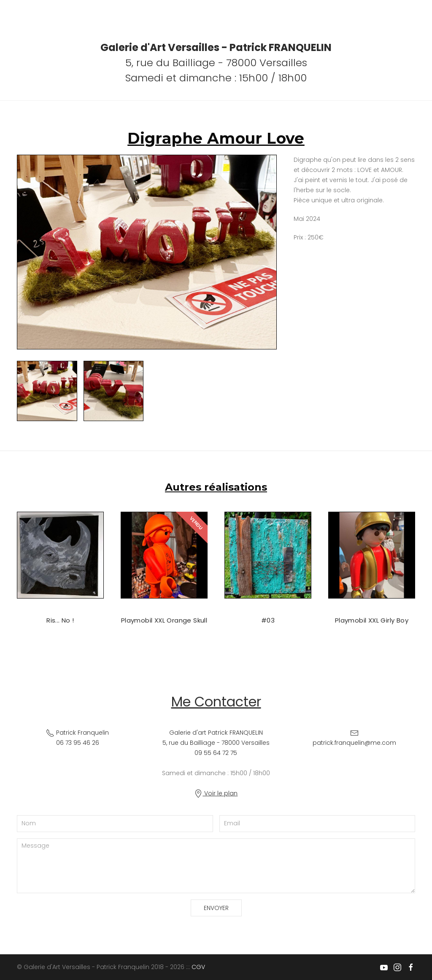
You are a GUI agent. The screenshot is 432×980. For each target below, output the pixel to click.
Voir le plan (216, 793)
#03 (268, 620)
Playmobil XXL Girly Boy (372, 620)
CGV (198, 967)
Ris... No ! (60, 620)
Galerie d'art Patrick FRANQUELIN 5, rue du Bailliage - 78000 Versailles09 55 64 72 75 (216, 743)
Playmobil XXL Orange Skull (164, 620)
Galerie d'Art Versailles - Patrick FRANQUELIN (216, 47)
